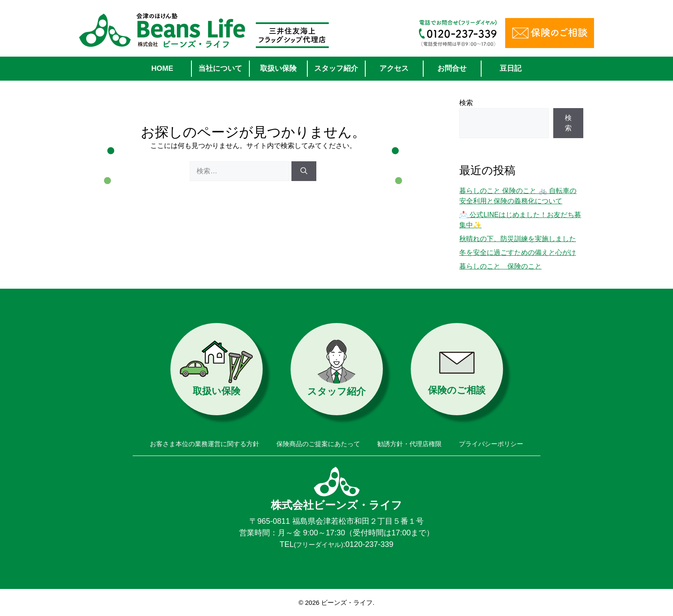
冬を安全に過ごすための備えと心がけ (518, 252)
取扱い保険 (278, 68)
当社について (220, 68)
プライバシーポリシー (491, 444)
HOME (162, 68)
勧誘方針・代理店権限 (409, 444)
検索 (466, 103)
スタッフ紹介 (336, 68)
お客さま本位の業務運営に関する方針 (205, 444)
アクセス (394, 68)
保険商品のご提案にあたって (318, 444)
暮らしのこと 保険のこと (500, 266)
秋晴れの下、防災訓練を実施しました (518, 239)
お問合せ (452, 68)
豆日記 (511, 68)
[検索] (304, 171)
